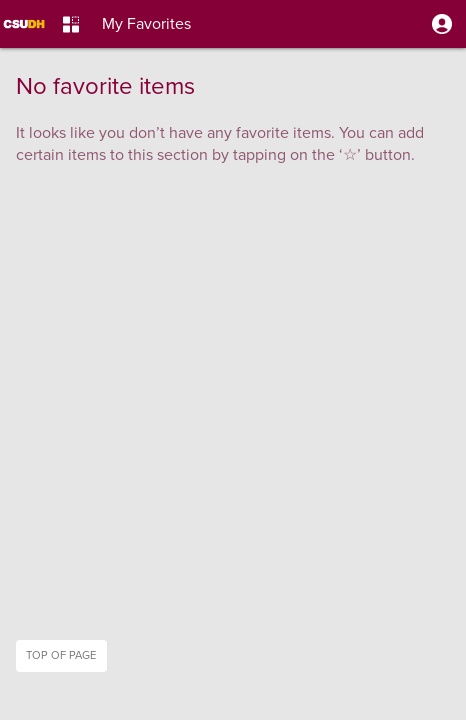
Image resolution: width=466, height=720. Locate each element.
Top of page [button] (61, 655)
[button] (442, 24)
